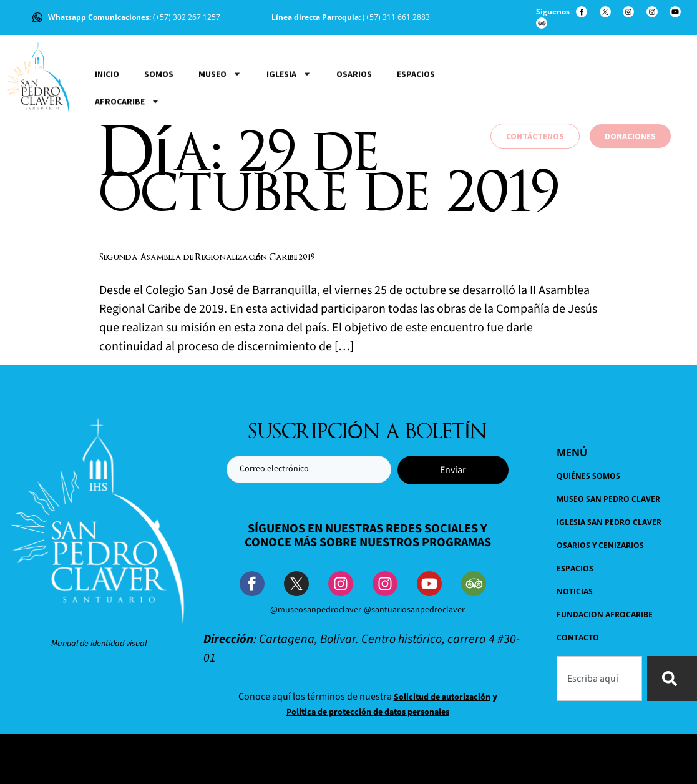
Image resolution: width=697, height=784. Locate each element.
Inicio (107, 133)
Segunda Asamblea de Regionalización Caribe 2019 (207, 257)
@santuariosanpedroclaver (414, 610)
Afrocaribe (127, 160)
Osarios (354, 133)
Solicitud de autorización (442, 697)
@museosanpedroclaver (316, 610)
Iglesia (289, 133)
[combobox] (599, 679)
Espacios (416, 133)
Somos (159, 133)
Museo (220, 133)
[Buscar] (672, 679)
